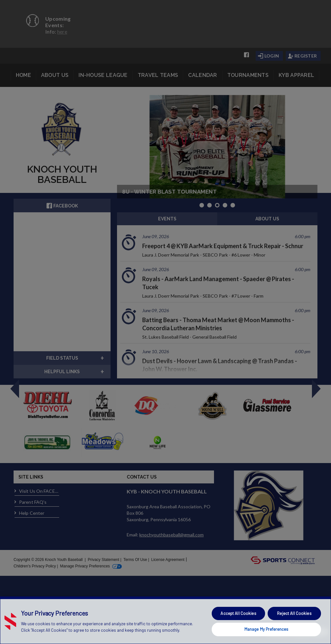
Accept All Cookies (238, 613)
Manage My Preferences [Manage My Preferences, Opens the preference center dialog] (267, 629)
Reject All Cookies (294, 613)
